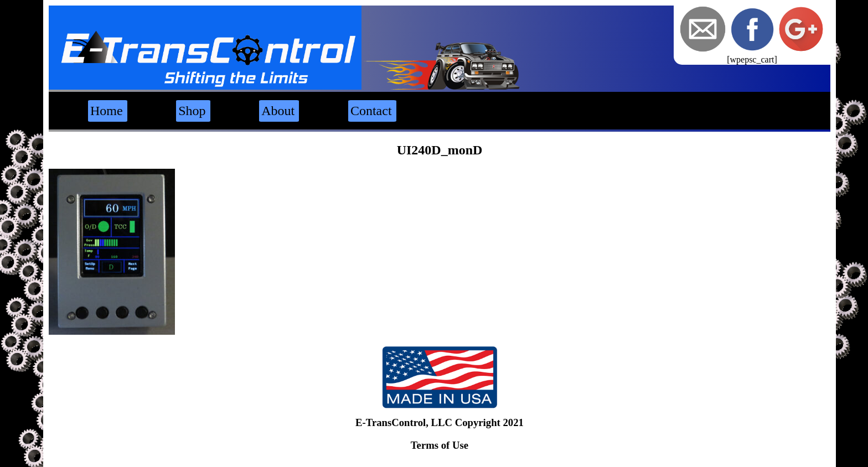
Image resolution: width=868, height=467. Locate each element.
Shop (192, 111)
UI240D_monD (440, 150)
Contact (371, 111)
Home (107, 111)
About (278, 111)
